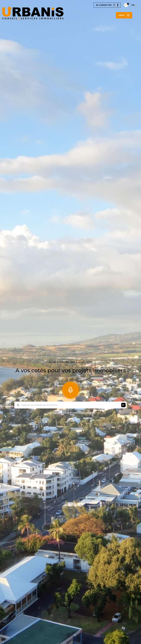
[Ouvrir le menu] (124, 15)
